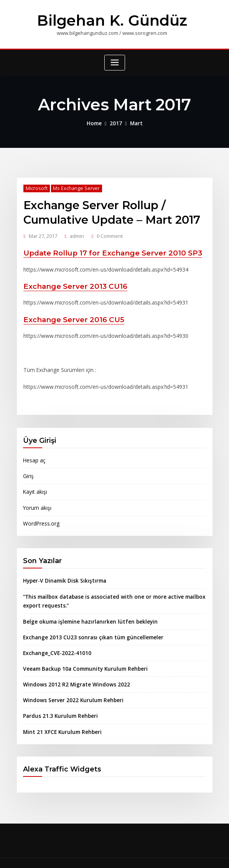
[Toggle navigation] (115, 62)
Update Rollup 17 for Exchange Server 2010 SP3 (108, 250)
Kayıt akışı (35, 482)
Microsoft (35, 187)
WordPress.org (40, 513)
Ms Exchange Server (74, 187)
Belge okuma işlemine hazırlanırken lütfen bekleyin (86, 609)
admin (76, 233)
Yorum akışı (36, 497)
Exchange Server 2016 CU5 (71, 314)
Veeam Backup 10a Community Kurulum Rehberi (81, 655)
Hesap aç (34, 451)
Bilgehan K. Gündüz (112, 20)
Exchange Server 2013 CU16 (72, 282)
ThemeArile (191, 855)
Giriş (28, 467)
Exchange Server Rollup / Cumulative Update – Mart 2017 (108, 210)
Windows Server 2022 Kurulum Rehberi (70, 685)
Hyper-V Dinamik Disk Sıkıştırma (62, 570)
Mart (135, 122)
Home (95, 122)
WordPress (110, 855)
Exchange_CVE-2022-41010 (54, 639)
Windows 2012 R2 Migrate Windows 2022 (72, 670)
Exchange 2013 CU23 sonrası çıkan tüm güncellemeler (88, 624)
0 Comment (109, 233)
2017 (116, 122)
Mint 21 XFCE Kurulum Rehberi (59, 716)
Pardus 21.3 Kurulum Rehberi (58, 701)
